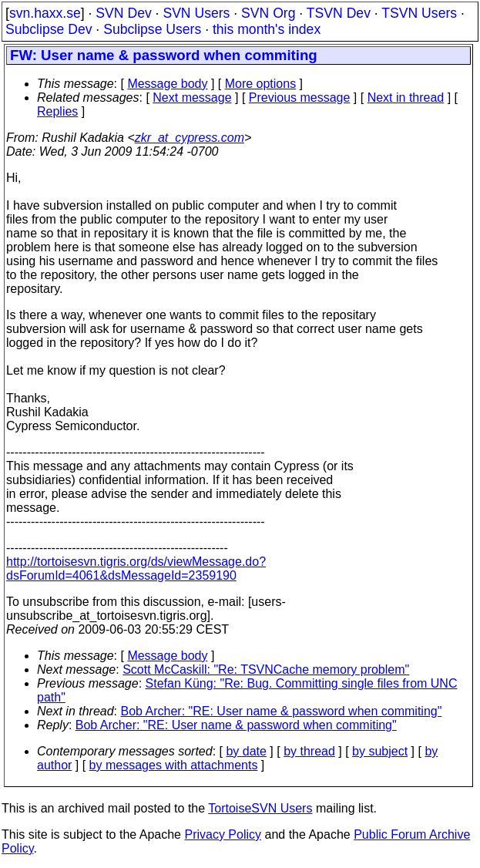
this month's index (267, 29)
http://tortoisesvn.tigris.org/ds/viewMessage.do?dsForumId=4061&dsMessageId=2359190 (136, 569)
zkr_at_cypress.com (190, 138)
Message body (167, 84)
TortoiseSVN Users (260, 808)
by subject (380, 751)
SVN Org (268, 13)
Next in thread (406, 98)
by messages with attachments (174, 765)
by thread (309, 751)
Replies (57, 111)
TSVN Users (419, 13)
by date (246, 751)
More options (261, 84)
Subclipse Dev (49, 29)
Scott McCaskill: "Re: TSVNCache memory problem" (266, 670)
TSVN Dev (339, 13)
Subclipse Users (152, 29)
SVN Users (196, 13)
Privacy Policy (223, 834)
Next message (192, 98)
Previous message (300, 98)
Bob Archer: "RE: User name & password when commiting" (282, 711)
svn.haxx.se (45, 13)
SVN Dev (123, 13)
